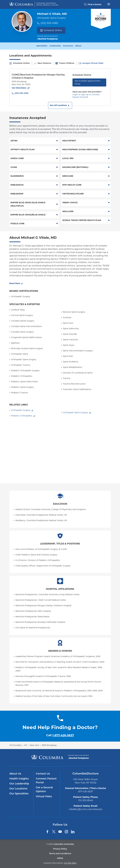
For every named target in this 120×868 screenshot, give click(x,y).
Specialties (42, 46)
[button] (60, 105)
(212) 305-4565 (49, 23)
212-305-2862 (70, 863)
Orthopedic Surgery (21, 410)
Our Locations (18, 789)
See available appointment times (87, 82)
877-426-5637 (86, 792)
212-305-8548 (85, 800)
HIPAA (60, 858)
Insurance (68, 46)
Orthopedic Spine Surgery (75, 413)
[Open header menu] (109, 4)
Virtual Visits (44, 797)
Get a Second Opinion (44, 790)
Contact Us (43, 774)
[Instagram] (66, 832)
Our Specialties (19, 794)
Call (60, 735)
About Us (15, 774)
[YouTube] (60, 832)
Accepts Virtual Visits (93, 63)
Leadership (55, 46)
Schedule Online (51, 30)
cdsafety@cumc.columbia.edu (86, 809)
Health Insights (19, 779)
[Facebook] (47, 832)
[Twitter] (54, 832)
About (78, 46)
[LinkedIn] (73, 832)
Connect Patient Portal (46, 781)
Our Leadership (19, 784)
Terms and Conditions (60, 854)
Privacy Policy (60, 849)
